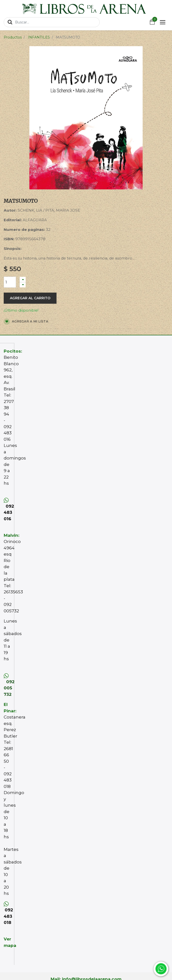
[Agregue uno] (23, 279)
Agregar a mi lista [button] (26, 322)
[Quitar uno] (23, 285)
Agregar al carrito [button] (30, 298)
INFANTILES (39, 37)
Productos (13, 37)
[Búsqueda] (10, 22)
